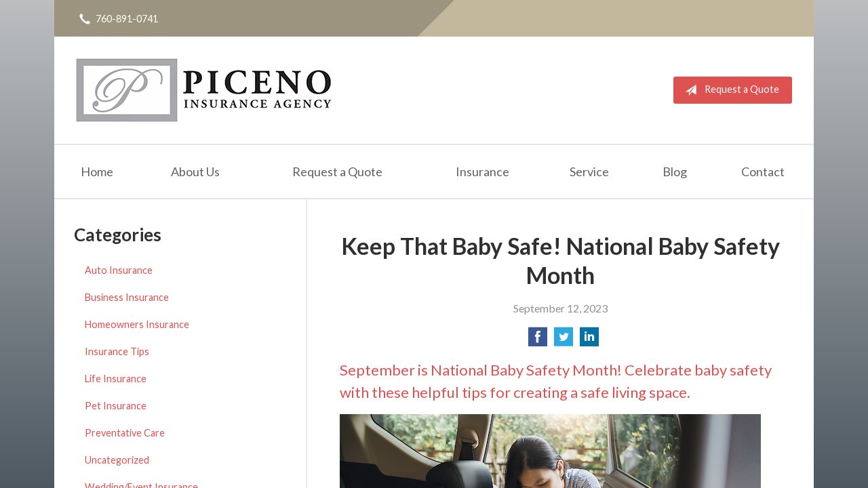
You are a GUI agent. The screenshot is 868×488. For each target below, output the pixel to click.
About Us (195, 171)
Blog (675, 171)
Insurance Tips (117, 351)
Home (97, 171)
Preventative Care (125, 433)
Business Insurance (127, 297)
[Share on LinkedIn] (589, 341)
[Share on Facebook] (538, 341)
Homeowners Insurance (137, 324)
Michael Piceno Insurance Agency (204, 90)
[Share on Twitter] (564, 341)
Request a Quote (729, 90)
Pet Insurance (116, 406)
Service (589, 171)
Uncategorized (117, 460)
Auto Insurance (119, 270)
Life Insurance (116, 379)
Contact (763, 171)
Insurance (482, 171)
